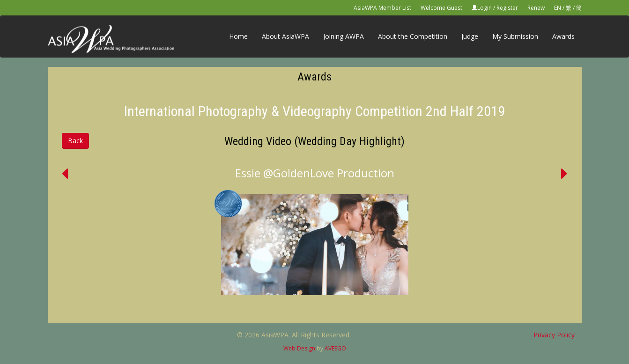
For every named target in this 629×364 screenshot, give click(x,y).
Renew (536, 8)
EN (558, 8)
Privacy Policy (554, 335)
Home (238, 36)
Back (75, 141)
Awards (563, 36)
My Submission (515, 36)
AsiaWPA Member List (382, 8)
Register (507, 8)
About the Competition (413, 36)
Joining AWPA (344, 36)
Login (485, 8)
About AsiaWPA (285, 36)
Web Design (299, 348)
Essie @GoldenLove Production (315, 173)
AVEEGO (335, 348)
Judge (470, 36)
